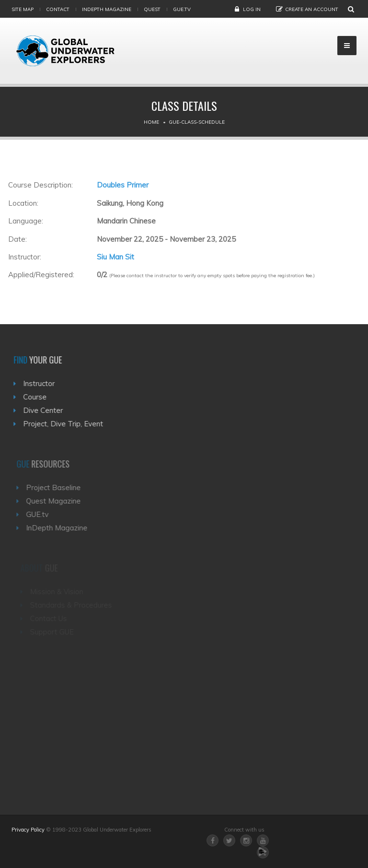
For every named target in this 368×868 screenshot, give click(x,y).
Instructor (41, 383)
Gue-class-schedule (197, 122)
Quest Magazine (57, 501)
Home (151, 122)
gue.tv (182, 9)
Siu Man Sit (115, 257)
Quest (152, 9)
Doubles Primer (123, 185)
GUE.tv (41, 514)
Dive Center (45, 410)
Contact (58, 9)
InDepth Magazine (107, 9)
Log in (252, 9)
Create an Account (312, 9)
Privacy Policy (28, 830)
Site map (23, 9)
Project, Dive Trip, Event (65, 424)
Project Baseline (57, 487)
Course (37, 397)
